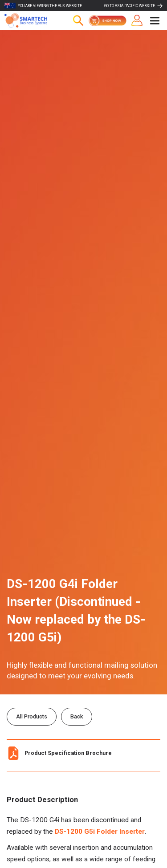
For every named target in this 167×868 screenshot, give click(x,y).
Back (77, 716)
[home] (31, 20)
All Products (32, 716)
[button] (155, 21)
